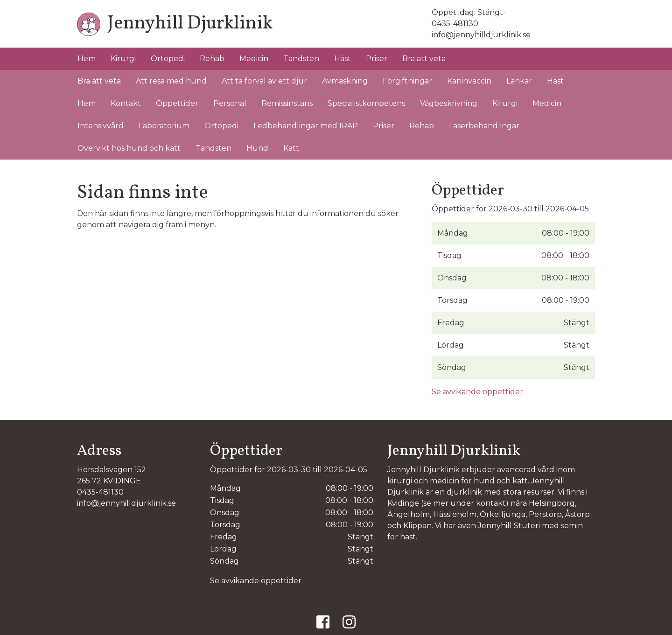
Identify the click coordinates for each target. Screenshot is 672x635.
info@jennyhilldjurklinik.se (481, 35)
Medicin (254, 59)
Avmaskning (345, 81)
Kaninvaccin (469, 81)
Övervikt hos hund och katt (129, 148)
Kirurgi (123, 59)
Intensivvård (101, 126)
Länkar (519, 81)
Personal (230, 103)
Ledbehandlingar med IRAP (306, 126)
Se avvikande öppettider (477, 392)
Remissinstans (287, 103)
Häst (343, 59)
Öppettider (177, 103)
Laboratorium (164, 126)
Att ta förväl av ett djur (264, 81)
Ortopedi (168, 59)
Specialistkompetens (366, 103)
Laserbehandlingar (484, 126)
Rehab (212, 59)
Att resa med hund (171, 81)
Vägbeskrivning (449, 103)
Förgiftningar (407, 81)
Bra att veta (424, 59)
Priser (377, 59)
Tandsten (301, 59)
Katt (291, 148)
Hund (257, 148)
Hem (87, 59)
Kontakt (126, 103)
